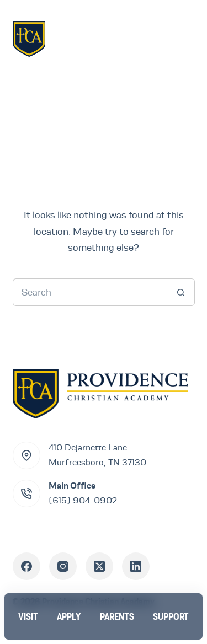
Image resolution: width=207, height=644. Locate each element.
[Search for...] (90, 292)
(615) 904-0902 (83, 501)
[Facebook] (26, 566)
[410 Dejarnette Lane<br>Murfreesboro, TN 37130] (26, 455)
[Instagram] (63, 566)
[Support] (171, 616)
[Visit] (28, 616)
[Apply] (69, 616)
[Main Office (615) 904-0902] (26, 493)
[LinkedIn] (136, 566)
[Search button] (181, 292)
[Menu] (178, 38)
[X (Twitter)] (99, 566)
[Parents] (117, 616)
